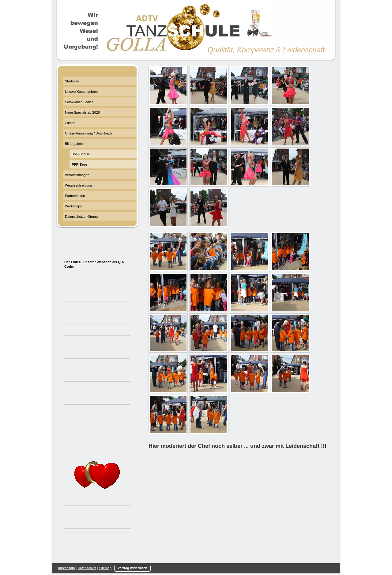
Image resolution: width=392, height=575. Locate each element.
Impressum (66, 568)
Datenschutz (87, 568)
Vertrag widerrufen (132, 568)
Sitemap (105, 568)
